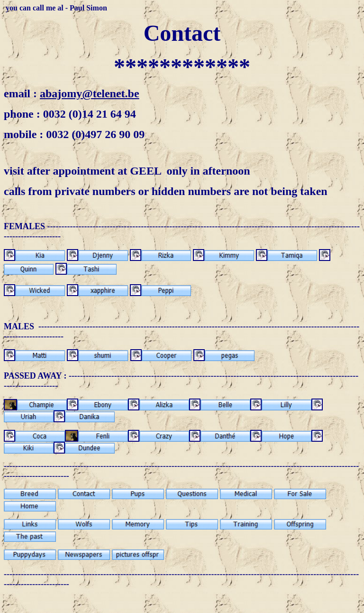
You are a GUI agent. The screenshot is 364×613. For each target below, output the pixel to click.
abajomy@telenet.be (90, 93)
